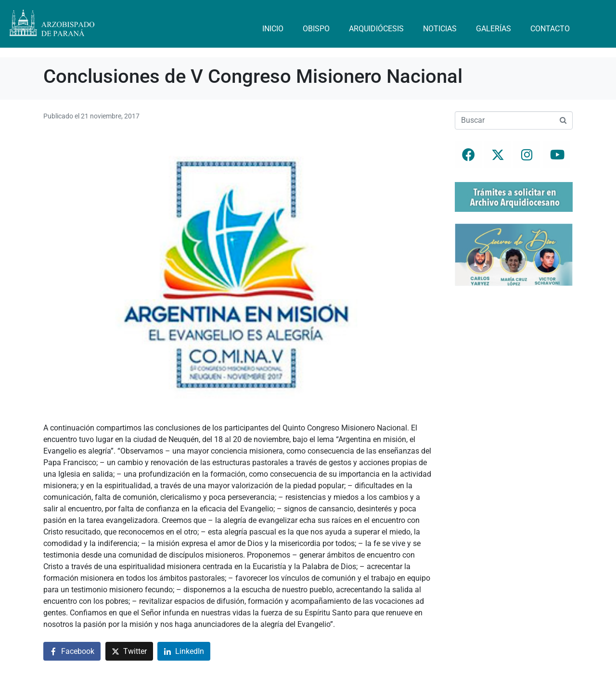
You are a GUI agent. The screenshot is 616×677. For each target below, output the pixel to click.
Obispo (316, 29)
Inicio (273, 29)
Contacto (550, 29)
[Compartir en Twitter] (129, 651)
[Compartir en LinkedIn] (184, 651)
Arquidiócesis (376, 29)
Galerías (494, 29)
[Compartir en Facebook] (72, 651)
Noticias (440, 29)
